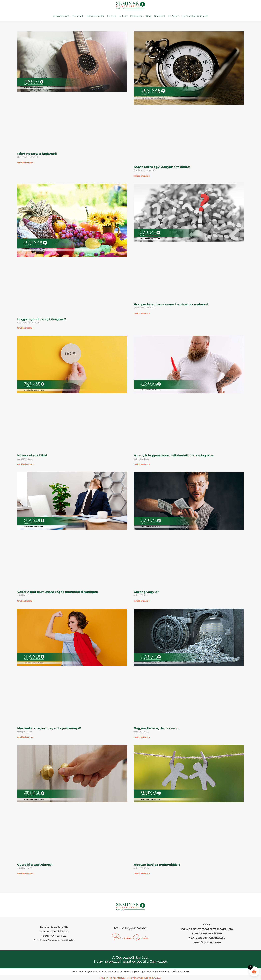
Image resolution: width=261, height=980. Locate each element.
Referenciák (137, 16)
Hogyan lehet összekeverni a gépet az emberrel (171, 304)
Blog (149, 16)
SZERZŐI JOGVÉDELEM (207, 942)
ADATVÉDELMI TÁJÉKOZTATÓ (207, 937)
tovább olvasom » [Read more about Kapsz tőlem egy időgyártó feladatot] (142, 176)
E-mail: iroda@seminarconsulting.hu (54, 940)
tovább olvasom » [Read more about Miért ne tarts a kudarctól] (25, 163)
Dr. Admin (174, 16)
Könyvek (112, 16)
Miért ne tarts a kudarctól (37, 154)
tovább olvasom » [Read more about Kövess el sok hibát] (25, 464)
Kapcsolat (160, 16)
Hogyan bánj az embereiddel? (157, 865)
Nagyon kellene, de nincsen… (156, 728)
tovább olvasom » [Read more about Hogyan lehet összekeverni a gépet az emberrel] (142, 313)
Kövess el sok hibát (32, 455)
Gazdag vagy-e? (146, 592)
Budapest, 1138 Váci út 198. (54, 931)
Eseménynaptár (95, 16)
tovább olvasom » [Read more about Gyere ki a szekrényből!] (25, 874)
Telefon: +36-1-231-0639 (54, 935)
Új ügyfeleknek (61, 16)
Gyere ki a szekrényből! (35, 865)
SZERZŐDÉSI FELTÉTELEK (207, 933)
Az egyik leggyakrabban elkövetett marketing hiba (174, 455)
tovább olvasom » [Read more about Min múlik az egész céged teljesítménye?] (25, 737)
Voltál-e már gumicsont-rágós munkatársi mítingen (58, 592)
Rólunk (123, 16)
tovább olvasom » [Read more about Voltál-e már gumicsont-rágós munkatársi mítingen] (25, 601)
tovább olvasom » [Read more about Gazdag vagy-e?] (142, 601)
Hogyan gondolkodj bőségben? (42, 319)
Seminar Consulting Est (195, 16)
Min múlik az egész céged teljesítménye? (49, 728)
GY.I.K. (207, 924)
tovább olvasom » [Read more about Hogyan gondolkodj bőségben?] (25, 328)
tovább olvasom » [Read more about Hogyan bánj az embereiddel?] (142, 874)
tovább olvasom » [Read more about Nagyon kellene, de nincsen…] (142, 737)
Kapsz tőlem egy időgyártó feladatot (162, 167)
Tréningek (78, 16)
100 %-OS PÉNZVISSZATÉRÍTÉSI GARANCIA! (207, 929)
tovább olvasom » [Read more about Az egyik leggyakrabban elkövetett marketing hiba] (142, 464)
